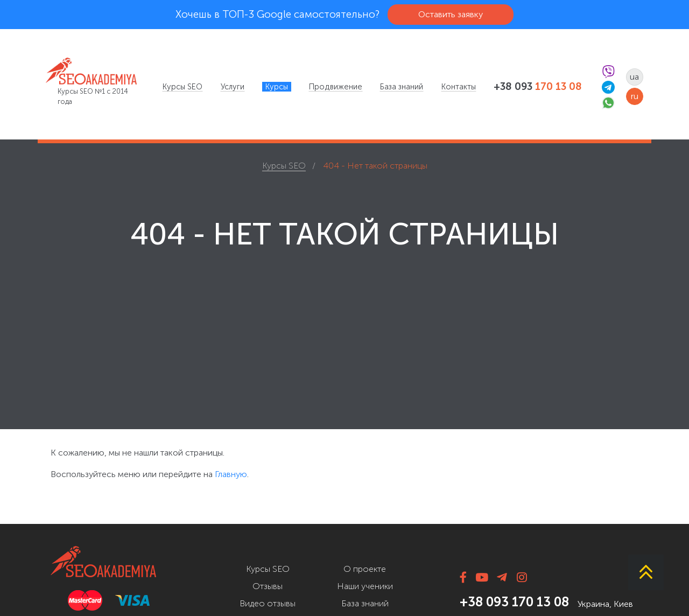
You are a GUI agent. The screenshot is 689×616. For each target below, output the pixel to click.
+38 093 (538, 87)
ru (635, 96)
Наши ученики (365, 586)
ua (634, 77)
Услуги (233, 87)
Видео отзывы (268, 603)
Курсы (277, 87)
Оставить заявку (451, 14)
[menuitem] (182, 87)
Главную (231, 474)
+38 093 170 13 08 (514, 602)
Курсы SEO (182, 87)
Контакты (459, 87)
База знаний (402, 87)
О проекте (365, 569)
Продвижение (336, 87)
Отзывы (268, 586)
